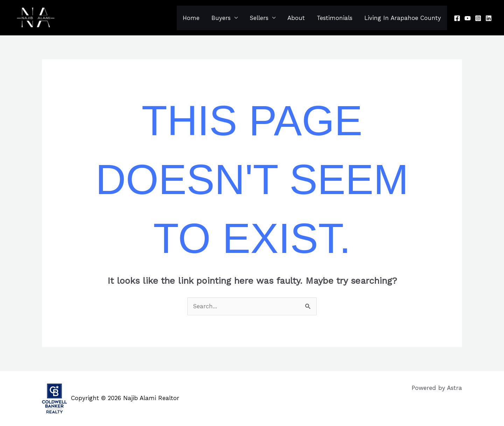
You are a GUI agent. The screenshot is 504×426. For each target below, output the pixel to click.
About (296, 18)
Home (191, 18)
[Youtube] (468, 18)
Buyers (221, 18)
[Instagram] (478, 18)
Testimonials (335, 18)
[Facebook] (457, 18)
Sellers (259, 18)
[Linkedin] (489, 18)
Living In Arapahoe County (403, 18)
